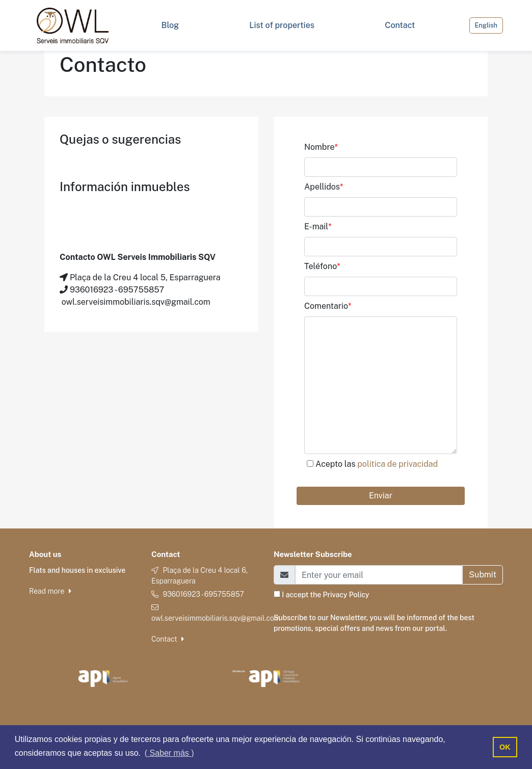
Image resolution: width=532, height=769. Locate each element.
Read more (50, 591)
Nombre (321, 147)
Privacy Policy (346, 595)
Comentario (328, 306)
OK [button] (505, 747)
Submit (483, 575)
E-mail (318, 227)
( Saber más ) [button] (169, 753)
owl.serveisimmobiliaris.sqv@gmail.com (216, 618)
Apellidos (324, 187)
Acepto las (377, 464)
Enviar (381, 496)
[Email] (379, 575)
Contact (168, 639)
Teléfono (322, 266)
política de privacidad (397, 464)
